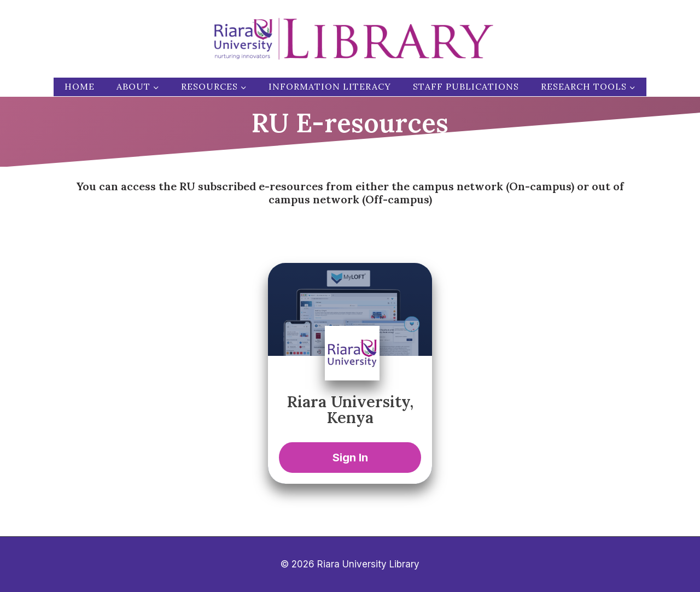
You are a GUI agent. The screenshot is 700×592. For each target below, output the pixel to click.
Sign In (350, 458)
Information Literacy (330, 86)
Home (80, 86)
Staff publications (466, 86)
